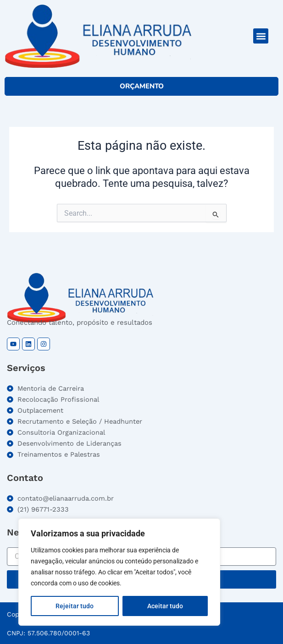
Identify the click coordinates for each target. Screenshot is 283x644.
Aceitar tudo (165, 606)
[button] (261, 36)
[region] (119, 572)
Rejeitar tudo (75, 606)
